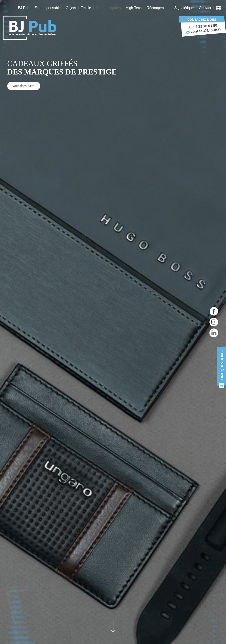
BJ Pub (24, 8)
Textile (86, 8)
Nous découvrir (23, 86)
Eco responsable (47, 8)
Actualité (220, 8)
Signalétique (184, 8)
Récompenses (158, 8)
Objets (71, 8)
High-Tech (134, 8)
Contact (205, 8)
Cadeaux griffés (108, 8)
